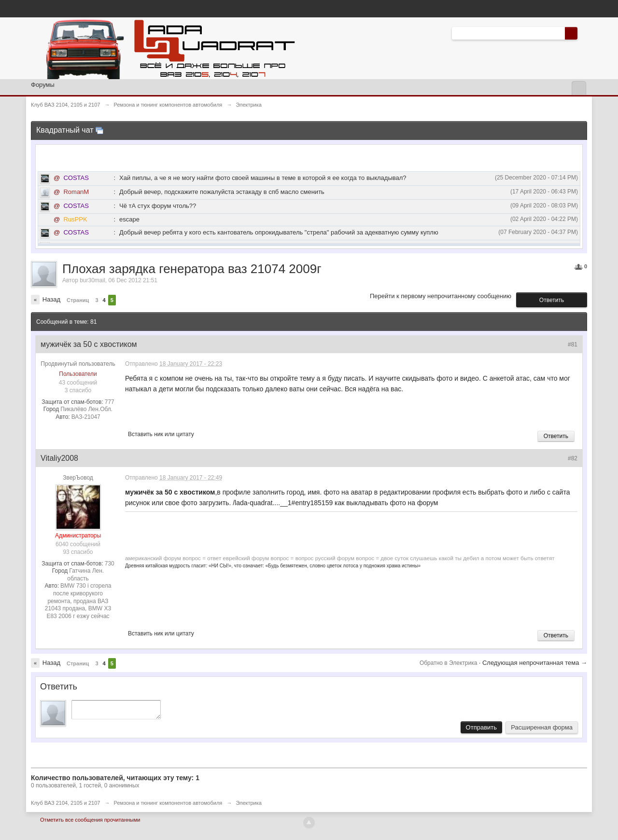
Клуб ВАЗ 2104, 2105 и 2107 (65, 806)
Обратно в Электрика (449, 663)
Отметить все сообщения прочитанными (90, 823)
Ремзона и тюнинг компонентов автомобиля (168, 806)
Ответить (552, 300)
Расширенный (583, 33)
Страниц (78, 300)
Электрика (249, 806)
